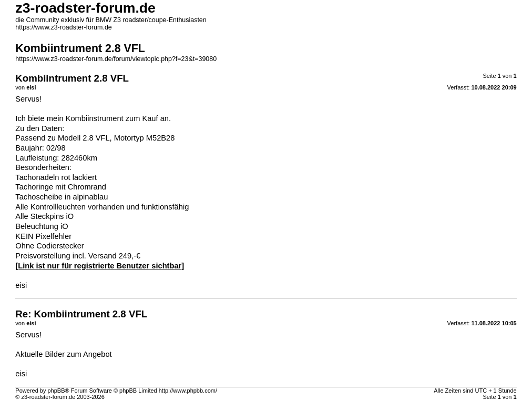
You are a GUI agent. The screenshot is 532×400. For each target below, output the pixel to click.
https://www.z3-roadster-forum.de (63, 27)
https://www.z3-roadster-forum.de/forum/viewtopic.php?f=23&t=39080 (116, 59)
